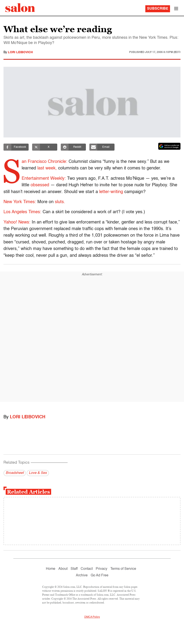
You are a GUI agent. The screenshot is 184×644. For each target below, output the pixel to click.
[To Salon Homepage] (20, 8)
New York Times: (20, 202)
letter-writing (111, 192)
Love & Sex (38, 473)
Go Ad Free (100, 575)
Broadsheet (15, 473)
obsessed (39, 185)
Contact (87, 569)
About (63, 569)
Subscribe (158, 9)
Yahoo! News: (17, 222)
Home (51, 569)
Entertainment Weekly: (43, 179)
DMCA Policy (92, 617)
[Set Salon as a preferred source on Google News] (169, 146)
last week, (48, 168)
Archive (82, 575)
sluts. (60, 202)
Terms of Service (123, 569)
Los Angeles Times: (22, 212)
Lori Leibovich (20, 52)
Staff (74, 569)
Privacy (102, 569)
